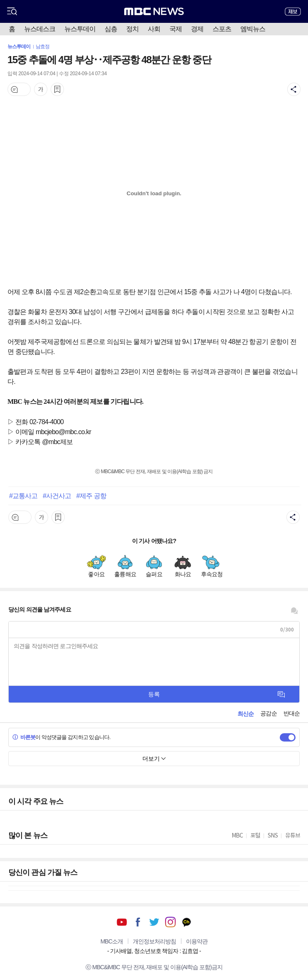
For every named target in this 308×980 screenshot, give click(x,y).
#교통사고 (23, 496)
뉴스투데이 (80, 29)
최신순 (246, 714)
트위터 (154, 922)
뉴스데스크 (40, 29)
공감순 (268, 713)
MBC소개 (112, 941)
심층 (111, 29)
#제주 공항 (91, 496)
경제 (197, 29)
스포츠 (222, 29)
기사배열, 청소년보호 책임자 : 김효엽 (154, 951)
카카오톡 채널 (187, 922)
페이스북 (138, 922)
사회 (154, 29)
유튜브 (122, 922)
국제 (176, 29)
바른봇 (24, 737)
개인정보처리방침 (154, 941)
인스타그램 (170, 922)
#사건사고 (57, 496)
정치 (132, 29)
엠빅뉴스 (253, 29)
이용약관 (197, 941)
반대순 (292, 713)
